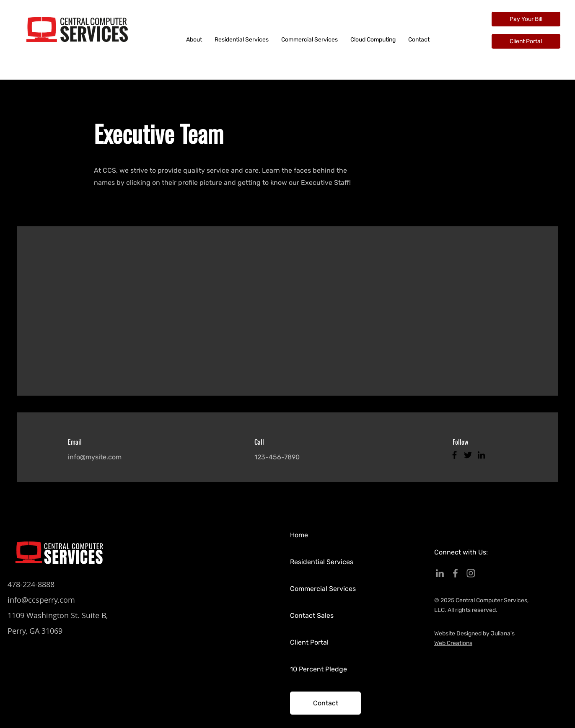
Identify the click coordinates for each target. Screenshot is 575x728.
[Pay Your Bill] (526, 19)
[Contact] (325, 703)
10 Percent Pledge (319, 669)
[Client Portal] (526, 41)
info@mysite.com (95, 457)
